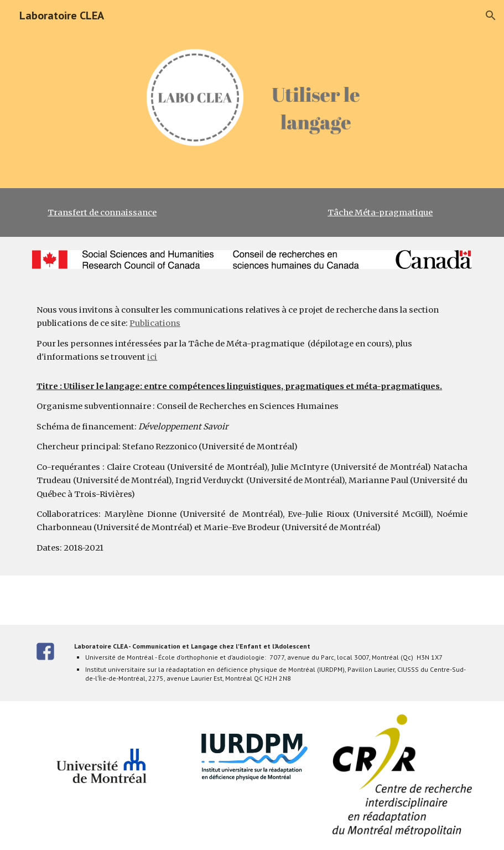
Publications (155, 323)
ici (152, 357)
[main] (252, 212)
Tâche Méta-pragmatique (380, 212)
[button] (491, 15)
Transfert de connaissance (102, 212)
